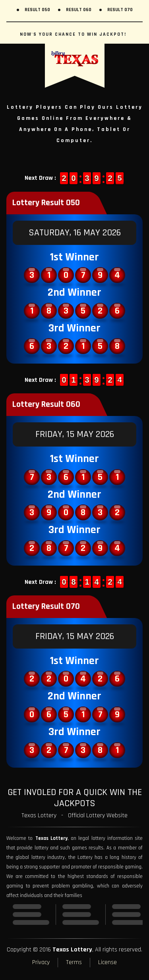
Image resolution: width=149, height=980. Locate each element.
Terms (74, 962)
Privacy (41, 962)
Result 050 (37, 10)
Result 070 (120, 10)
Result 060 (79, 10)
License (107, 962)
